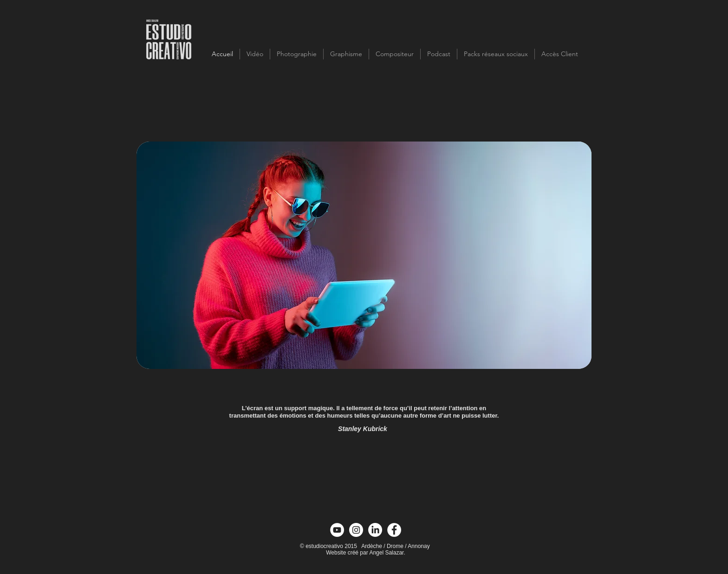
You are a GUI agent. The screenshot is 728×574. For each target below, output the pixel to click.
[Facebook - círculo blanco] (394, 530)
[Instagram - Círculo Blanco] (356, 530)
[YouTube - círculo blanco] (337, 530)
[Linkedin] (375, 530)
